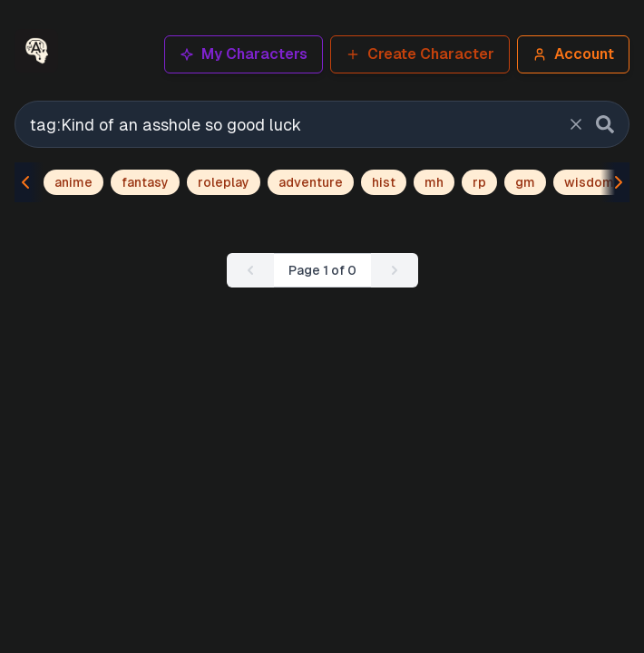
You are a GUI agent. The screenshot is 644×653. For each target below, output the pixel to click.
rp (479, 182)
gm (525, 182)
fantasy (145, 182)
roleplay (224, 182)
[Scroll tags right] (615, 182)
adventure (311, 182)
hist (384, 182)
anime (73, 182)
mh (434, 182)
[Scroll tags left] (29, 182)
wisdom (589, 182)
